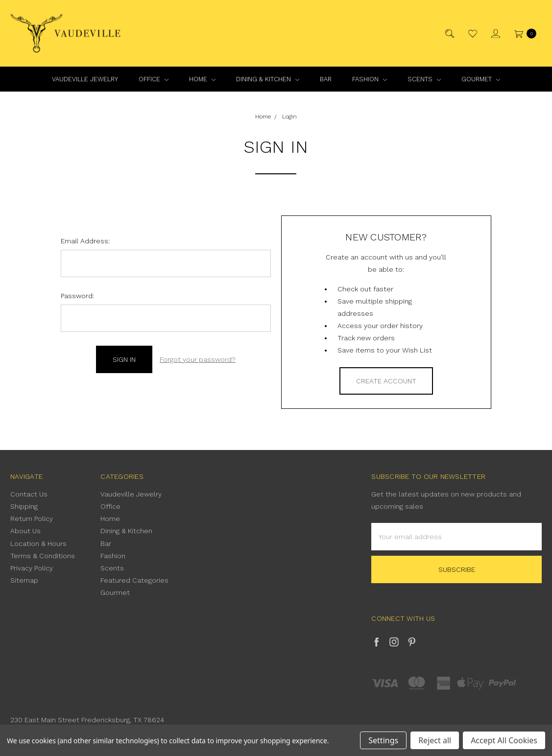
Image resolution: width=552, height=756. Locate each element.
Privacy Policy (32, 568)
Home (202, 79)
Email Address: (85, 241)
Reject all (435, 740)
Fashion (370, 79)
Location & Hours (38, 543)
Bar (326, 79)
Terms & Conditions (43, 556)
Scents (424, 79)
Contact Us (29, 494)
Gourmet (481, 79)
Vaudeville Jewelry (85, 79)
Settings (383, 740)
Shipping (24, 506)
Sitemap (24, 580)
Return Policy (32, 519)
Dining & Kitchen (268, 79)
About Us (25, 531)
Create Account (386, 381)
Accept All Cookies (504, 740)
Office (154, 79)
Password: (77, 296)
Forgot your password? (198, 359)
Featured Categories (134, 580)
